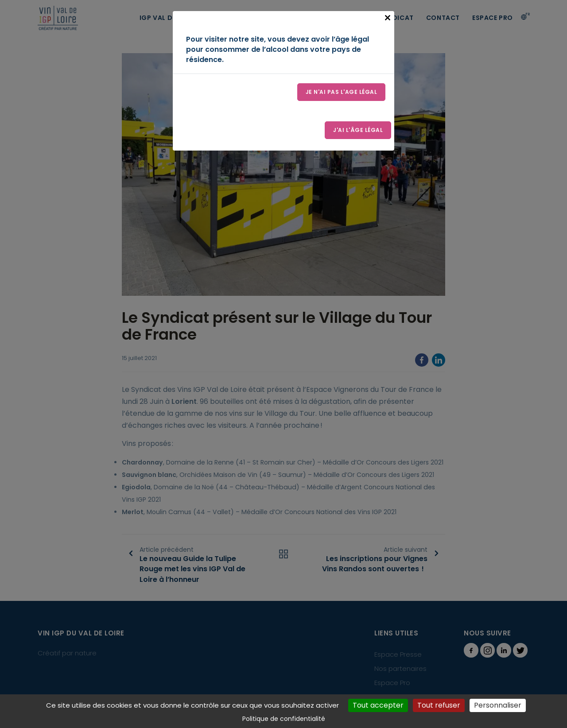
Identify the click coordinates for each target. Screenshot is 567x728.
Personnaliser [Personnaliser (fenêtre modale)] (498, 705)
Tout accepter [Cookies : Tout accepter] (378, 705)
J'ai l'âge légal (358, 130)
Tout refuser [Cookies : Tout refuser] (439, 705)
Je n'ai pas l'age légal (342, 92)
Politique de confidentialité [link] (284, 719)
